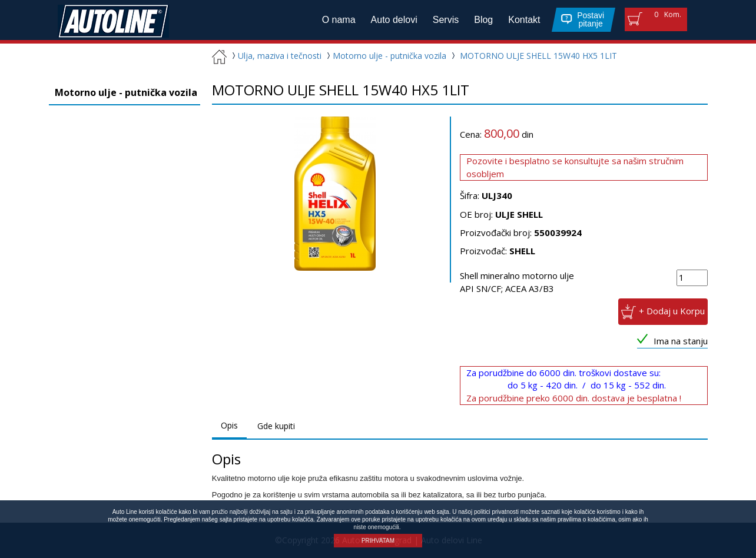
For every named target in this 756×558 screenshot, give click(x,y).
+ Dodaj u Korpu (672, 311)
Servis (446, 20)
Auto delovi (394, 20)
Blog (483, 20)
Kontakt (524, 20)
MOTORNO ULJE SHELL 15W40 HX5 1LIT (538, 56)
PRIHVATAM (378, 541)
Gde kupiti (276, 426)
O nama (339, 20)
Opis (229, 425)
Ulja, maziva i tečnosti (275, 56)
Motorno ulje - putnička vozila (385, 56)
